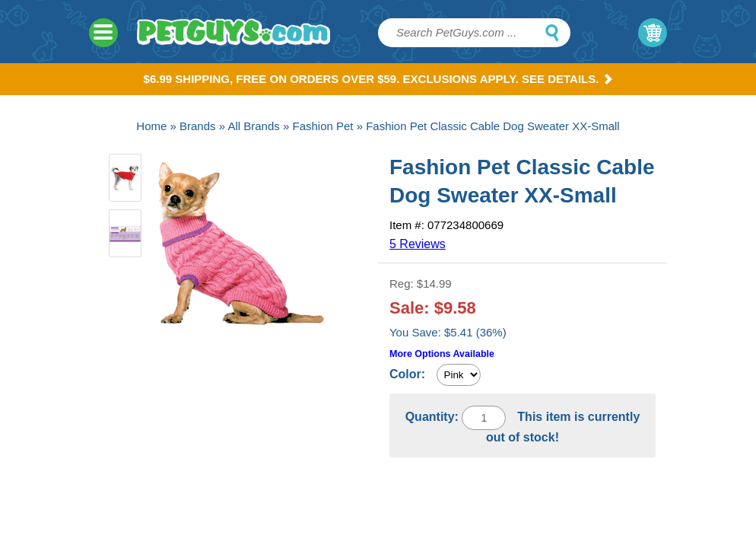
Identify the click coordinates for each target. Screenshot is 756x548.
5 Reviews (418, 244)
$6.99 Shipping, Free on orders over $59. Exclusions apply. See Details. (378, 79)
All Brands (253, 126)
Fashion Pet (322, 126)
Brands (198, 126)
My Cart (653, 33)
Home (151, 126)
